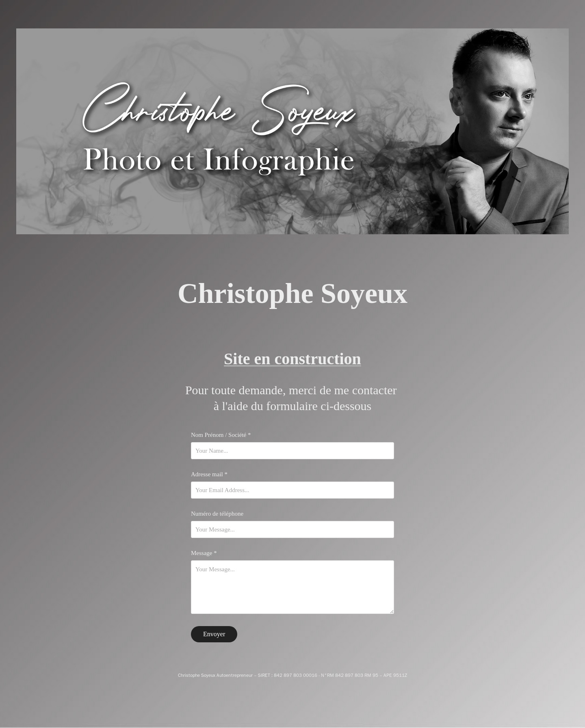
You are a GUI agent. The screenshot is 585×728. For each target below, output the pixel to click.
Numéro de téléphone (217, 514)
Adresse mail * (209, 474)
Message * (204, 553)
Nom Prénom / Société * (221, 435)
